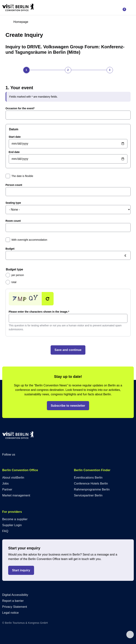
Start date (15, 137)
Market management (16, 495)
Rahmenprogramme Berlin (92, 489)
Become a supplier (15, 519)
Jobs (5, 484)
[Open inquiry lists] (123, 8)
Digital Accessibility (15, 595)
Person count (14, 185)
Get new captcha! (48, 299)
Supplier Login (12, 525)
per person (18, 275)
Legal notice (11, 613)
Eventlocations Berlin (88, 478)
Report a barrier (13, 601)
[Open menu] (130, 8)
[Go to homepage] (18, 22)
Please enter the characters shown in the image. (39, 312)
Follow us (12, 455)
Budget (10, 249)
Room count (13, 221)
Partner (7, 489)
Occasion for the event (20, 108)
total (14, 282)
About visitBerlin (13, 478)
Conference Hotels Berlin (91, 484)
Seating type (13, 203)
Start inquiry (21, 570)
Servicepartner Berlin (88, 495)
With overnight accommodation (29, 240)
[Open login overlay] (33, 22)
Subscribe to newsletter (68, 406)
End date (14, 152)
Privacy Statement (15, 607)
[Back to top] (130, 636)
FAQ (5, 531)
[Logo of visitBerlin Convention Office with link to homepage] (18, 8)
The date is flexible (22, 176)
